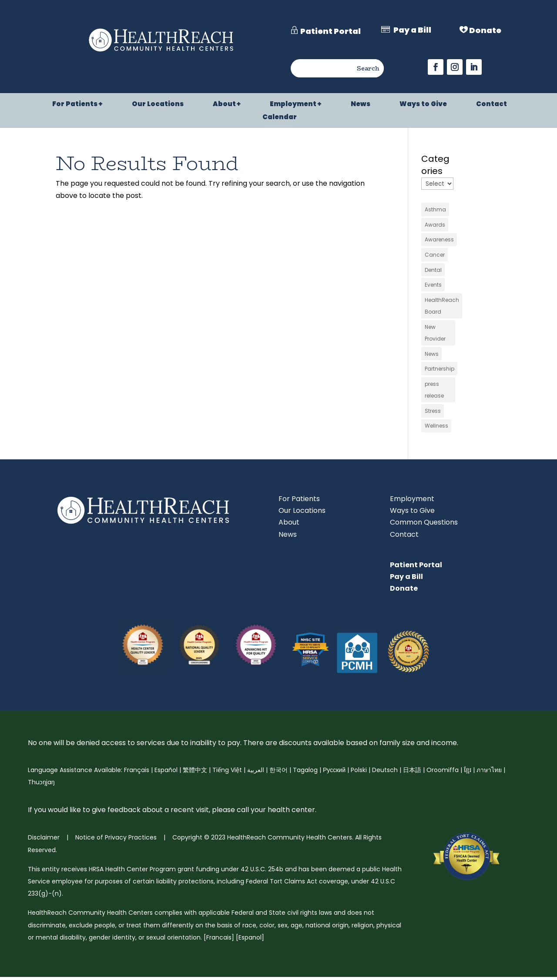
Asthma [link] (435, 209)
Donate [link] (404, 591)
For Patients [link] (75, 105)
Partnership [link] (440, 371)
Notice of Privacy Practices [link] (115, 840)
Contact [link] (492, 105)
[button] (436, 67)
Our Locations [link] (158, 105)
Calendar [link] (280, 118)
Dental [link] (433, 271)
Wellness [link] (436, 429)
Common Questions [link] (424, 525)
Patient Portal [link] (416, 568)
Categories (435, 165)
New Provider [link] (435, 334)
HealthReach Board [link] (442, 307)
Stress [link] (433, 413)
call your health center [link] (275, 813)
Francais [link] (219, 940)
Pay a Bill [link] (406, 580)
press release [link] (434, 392)
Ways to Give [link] (423, 105)
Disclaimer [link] (44, 840)
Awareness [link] (439, 240)
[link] (161, 52)
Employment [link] (293, 105)
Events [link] (433, 286)
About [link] (224, 105)
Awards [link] (435, 225)
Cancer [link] (435, 256)
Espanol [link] (250, 940)
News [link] (361, 105)
